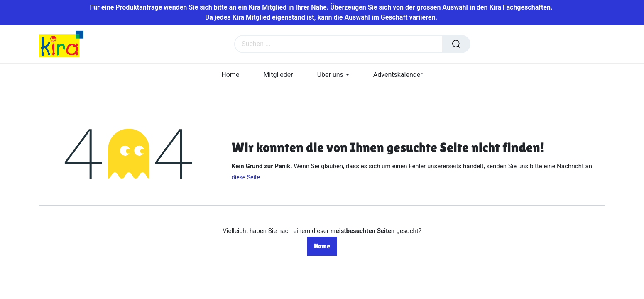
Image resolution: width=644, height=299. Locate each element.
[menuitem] (230, 75)
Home (322, 246)
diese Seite (246, 177)
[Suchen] (456, 44)
